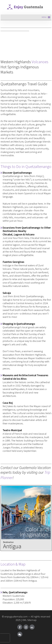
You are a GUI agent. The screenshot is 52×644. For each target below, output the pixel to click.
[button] (44, 17)
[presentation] (5, 638)
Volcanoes (40, 62)
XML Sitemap (29, 620)
